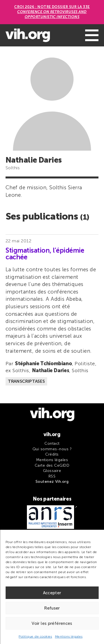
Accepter (52, 593)
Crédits (52, 454)
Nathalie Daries (51, 371)
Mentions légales (69, 636)
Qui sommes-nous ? (52, 449)
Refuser (52, 608)
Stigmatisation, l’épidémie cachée (45, 254)
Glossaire (52, 471)
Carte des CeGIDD (52, 465)
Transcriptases (26, 381)
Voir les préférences (52, 623)
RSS (52, 476)
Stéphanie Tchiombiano (43, 364)
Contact (52, 443)
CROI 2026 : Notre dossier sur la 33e (52, 12)
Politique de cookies (35, 636)
